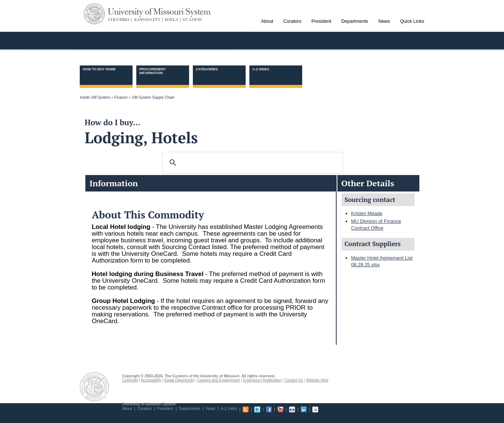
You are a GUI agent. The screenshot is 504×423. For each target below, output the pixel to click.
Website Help (317, 380)
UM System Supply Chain (153, 97)
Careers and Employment (218, 380)
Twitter (257, 410)
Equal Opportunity (179, 380)
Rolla (172, 20)
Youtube (280, 410)
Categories (207, 69)
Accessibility (151, 380)
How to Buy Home (99, 69)
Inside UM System (95, 97)
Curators (145, 409)
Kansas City (148, 20)
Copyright (130, 380)
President (166, 409)
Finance (121, 97)
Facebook (269, 410)
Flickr (292, 410)
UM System (94, 14)
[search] (251, 163)
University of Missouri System (160, 13)
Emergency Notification (262, 380)
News (211, 409)
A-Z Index (261, 69)
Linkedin (304, 410)
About (127, 409)
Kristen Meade (367, 213)
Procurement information (153, 71)
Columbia (120, 20)
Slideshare (315, 410)
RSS (246, 410)
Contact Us (294, 380)
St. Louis (191, 20)
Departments (190, 409)
